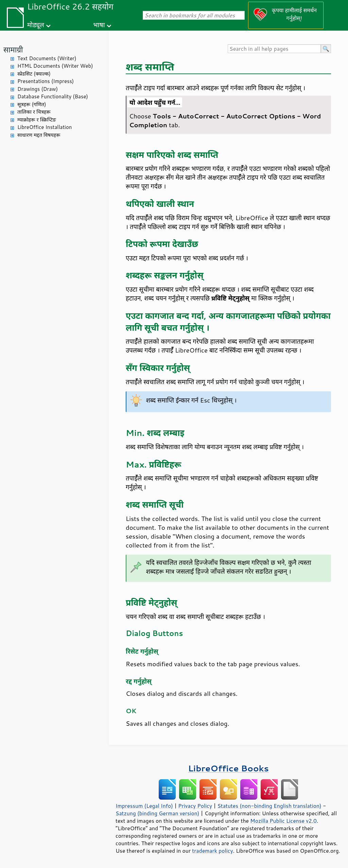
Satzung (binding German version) (158, 813)
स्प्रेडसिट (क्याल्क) (34, 74)
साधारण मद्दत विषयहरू (39, 135)
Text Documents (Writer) (47, 58)
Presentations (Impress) (46, 81)
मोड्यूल (36, 25)
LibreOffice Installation (45, 127)
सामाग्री (13, 50)
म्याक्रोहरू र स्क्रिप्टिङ (37, 120)
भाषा (99, 25)
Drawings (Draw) (38, 89)
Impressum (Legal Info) (144, 806)
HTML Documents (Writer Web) (55, 66)
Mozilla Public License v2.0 (283, 821)
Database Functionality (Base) (53, 96)
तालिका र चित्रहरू (34, 112)
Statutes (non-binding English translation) (269, 806)
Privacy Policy (195, 806)
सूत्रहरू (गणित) (32, 104)
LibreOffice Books (228, 768)
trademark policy (212, 851)
